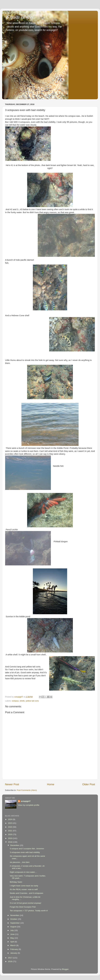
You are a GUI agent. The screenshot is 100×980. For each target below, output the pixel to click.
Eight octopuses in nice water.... (23, 872)
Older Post (89, 784)
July (12, 930)
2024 (10, 819)
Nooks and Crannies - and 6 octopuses (26, 893)
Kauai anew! (21, 17)
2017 (10, 958)
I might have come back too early (24, 886)
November (15, 915)
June (13, 934)
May (12, 938)
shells (22, 701)
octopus (15, 701)
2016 (10, 961)
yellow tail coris (32, 701)
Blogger (65, 969)
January (14, 953)
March (13, 945)
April (12, 942)
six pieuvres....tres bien (20, 862)
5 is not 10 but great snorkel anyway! (26, 903)
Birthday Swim (16, 882)
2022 (10, 827)
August (14, 927)
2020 (10, 834)
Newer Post (12, 784)
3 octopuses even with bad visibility (25, 852)
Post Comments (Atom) (27, 790)
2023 (10, 823)
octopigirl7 (26, 801)
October (14, 919)
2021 (10, 831)
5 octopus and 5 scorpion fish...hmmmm (27, 849)
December (15, 845)
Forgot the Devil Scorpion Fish (23, 907)
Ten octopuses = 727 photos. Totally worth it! (29, 911)
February (14, 949)
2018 (10, 842)
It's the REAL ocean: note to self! (24, 889)
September (15, 923)
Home (51, 784)
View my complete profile (29, 805)
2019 (10, 838)
